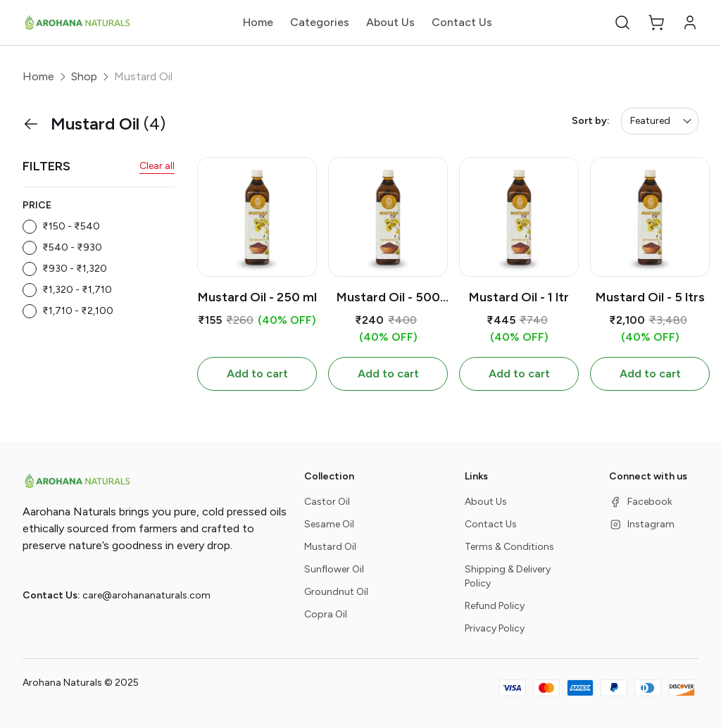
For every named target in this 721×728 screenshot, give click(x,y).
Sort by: (591, 121)
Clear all (157, 166)
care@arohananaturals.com (146, 595)
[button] (622, 23)
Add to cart (257, 374)
